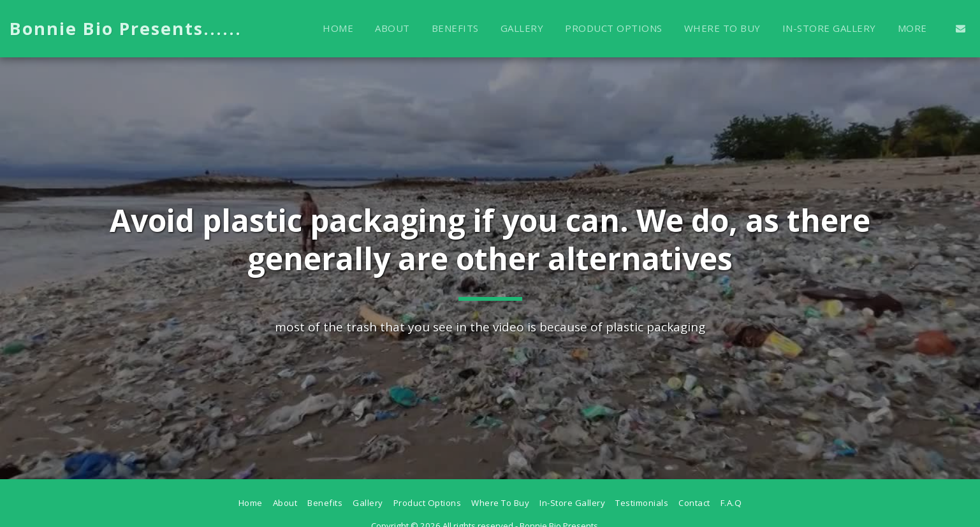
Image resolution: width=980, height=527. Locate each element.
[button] (961, 28)
